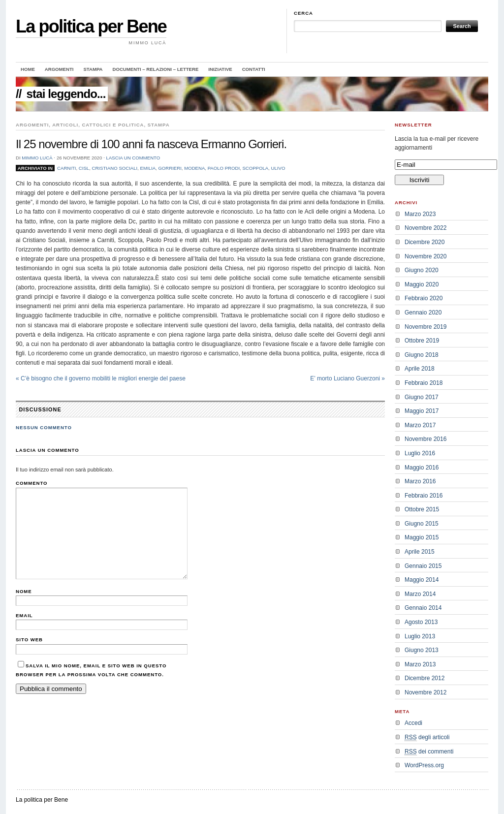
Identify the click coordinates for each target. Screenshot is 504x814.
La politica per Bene (91, 26)
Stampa (93, 69)
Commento (32, 483)
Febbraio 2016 (424, 496)
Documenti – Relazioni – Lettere (156, 69)
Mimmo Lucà (37, 158)
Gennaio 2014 (423, 608)
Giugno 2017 (422, 397)
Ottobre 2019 (422, 341)
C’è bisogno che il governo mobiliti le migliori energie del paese (101, 378)
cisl (84, 168)
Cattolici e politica (113, 125)
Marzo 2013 (420, 664)
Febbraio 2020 (424, 298)
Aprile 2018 (420, 369)
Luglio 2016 (420, 453)
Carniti (66, 168)
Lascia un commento (133, 158)
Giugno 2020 (422, 270)
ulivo (278, 168)
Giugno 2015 (422, 524)
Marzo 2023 (420, 214)
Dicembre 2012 (425, 678)
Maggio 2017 (422, 411)
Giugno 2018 (422, 355)
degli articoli (427, 737)
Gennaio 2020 (423, 313)
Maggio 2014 (422, 580)
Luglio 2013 (420, 636)
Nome (24, 591)
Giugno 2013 (422, 650)
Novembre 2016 (425, 439)
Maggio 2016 (422, 468)
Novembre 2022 (425, 228)
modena (194, 168)
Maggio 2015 (422, 537)
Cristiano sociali (114, 168)
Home (28, 69)
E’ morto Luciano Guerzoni (347, 378)
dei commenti (429, 752)
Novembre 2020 (425, 256)
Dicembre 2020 (425, 242)
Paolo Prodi (224, 168)
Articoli (65, 125)
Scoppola (255, 168)
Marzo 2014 (420, 594)
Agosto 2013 (421, 622)
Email (24, 615)
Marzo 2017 (420, 425)
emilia (148, 168)
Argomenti (59, 69)
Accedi (413, 723)
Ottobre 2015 (422, 509)
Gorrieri (170, 168)
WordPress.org (424, 765)
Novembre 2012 (425, 692)
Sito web (29, 640)
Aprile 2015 (420, 552)
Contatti (254, 69)
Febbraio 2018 (424, 383)
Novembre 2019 (425, 327)
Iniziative (220, 69)
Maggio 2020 (422, 284)
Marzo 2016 (420, 481)
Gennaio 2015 (423, 566)
